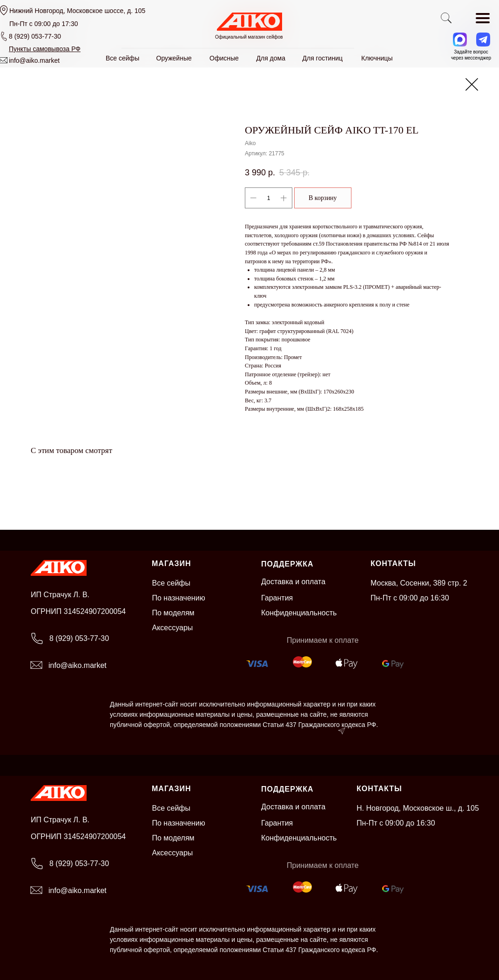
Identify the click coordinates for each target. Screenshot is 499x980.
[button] (45, 49)
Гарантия (277, 598)
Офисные (224, 58)
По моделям (173, 613)
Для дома (271, 58)
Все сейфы (172, 583)
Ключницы (377, 58)
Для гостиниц (323, 58)
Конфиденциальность (299, 613)
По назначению (179, 598)
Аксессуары (173, 628)
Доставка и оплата (293, 582)
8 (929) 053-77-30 (35, 36)
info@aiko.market (34, 60)
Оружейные (174, 58)
